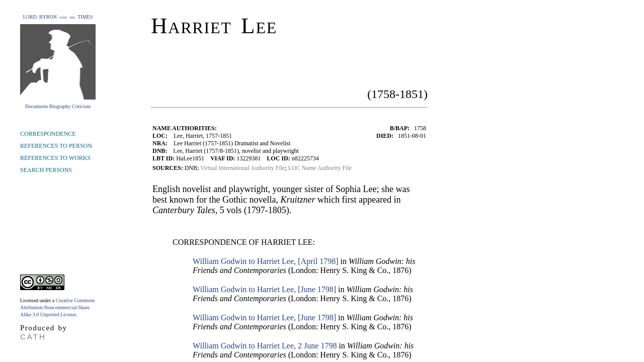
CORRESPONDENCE (48, 134)
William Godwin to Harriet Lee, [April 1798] (266, 261)
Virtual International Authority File (243, 168)
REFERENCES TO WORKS (55, 158)
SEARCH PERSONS (46, 170)
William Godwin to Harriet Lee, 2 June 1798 (265, 346)
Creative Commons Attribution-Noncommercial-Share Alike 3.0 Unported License (57, 307)
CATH (33, 337)
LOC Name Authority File (320, 168)
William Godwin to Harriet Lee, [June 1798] (264, 289)
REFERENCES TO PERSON (56, 146)
